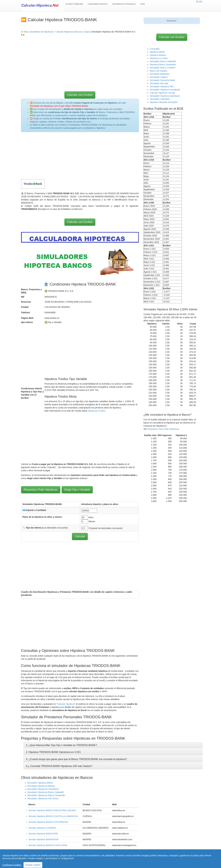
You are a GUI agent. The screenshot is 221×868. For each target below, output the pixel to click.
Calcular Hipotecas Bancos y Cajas (73, 32)
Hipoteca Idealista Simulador (164, 102)
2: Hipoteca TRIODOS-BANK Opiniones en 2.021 (53, 752)
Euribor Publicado (75, 4)
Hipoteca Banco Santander (163, 65)
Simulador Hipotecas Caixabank (43, 789)
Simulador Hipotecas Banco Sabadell (45, 792)
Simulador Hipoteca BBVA (40, 783)
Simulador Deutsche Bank (163, 80)
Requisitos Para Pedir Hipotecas (163, 429)
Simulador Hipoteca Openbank (165, 96)
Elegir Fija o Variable (77, 490)
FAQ (142, 4)
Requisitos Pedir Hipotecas (41, 490)
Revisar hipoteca (137, 859)
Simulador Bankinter (160, 74)
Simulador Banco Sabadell (163, 61)
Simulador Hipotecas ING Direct (43, 798)
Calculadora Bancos (98, 4)
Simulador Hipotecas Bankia (41, 786)
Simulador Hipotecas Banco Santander (46, 795)
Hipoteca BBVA (157, 52)
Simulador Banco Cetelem (163, 68)
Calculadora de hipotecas (41, 32)
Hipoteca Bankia (158, 55)
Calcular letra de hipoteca (115, 859)
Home (98, 859)
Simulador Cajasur (159, 77)
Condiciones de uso (157, 859)
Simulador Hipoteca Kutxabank (165, 90)
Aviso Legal (174, 859)
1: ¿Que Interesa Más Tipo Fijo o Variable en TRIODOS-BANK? (61, 745)
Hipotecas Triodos (97, 411)
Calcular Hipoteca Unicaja (162, 93)
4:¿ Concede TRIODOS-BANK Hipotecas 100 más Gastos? (59, 766)
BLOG (199, 2)
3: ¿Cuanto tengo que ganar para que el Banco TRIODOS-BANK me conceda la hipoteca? (76, 759)
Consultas (155, 49)
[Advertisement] (80, 58)
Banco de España (159, 71)
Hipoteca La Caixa (159, 58)
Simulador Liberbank (160, 99)
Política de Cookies (100, 862)
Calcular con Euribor (80, 95)
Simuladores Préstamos (124, 4)
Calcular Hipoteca (66, 704)
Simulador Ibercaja (159, 83)
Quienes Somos (81, 862)
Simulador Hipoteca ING (162, 86)
